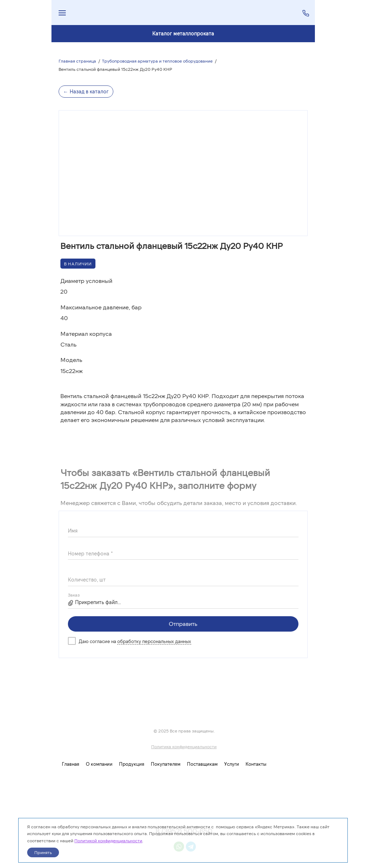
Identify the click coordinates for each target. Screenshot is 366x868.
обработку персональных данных (154, 641)
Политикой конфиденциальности (108, 840)
